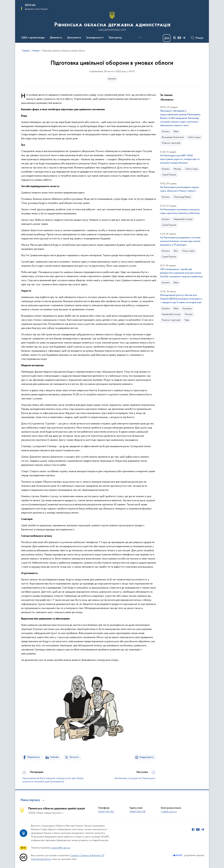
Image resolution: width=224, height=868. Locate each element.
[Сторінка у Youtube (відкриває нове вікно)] (179, 38)
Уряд (187, 320)
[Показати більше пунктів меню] (140, 38)
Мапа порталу (30, 800)
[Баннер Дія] (167, 38)
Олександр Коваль (182, 197)
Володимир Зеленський (173, 137)
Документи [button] (74, 38)
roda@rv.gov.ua (169, 812)
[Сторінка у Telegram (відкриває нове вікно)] (184, 38)
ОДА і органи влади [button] (33, 38)
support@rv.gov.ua (60, 848)
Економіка (187, 309)
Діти (176, 251)
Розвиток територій (171, 143)
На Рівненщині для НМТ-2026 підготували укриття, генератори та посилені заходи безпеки (180, 159)
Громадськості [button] (95, 38)
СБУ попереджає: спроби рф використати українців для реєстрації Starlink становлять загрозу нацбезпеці (181, 273)
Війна (176, 132)
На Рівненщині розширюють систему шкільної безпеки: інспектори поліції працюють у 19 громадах (180, 241)
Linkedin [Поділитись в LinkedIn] (54, 757)
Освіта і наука (194, 137)
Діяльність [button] (56, 38)
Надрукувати (146, 757)
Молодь (177, 169)
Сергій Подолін (169, 175)
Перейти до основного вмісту (2, 2)
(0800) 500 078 (138, 812)
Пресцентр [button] (115, 38)
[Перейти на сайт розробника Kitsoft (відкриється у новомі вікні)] (178, 855)
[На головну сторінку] (112, 21)
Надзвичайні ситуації (183, 219)
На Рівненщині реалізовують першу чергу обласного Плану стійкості (179, 189)
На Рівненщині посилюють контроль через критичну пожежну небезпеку (180, 211)
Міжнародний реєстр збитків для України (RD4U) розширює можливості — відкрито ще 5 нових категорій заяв (181, 299)
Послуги (189, 314)
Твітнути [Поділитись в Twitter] (74, 757)
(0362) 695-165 (106, 812)
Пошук (200, 38)
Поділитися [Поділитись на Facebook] (33, 757)
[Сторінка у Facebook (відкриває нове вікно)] (175, 38)
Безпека (112, 79)
